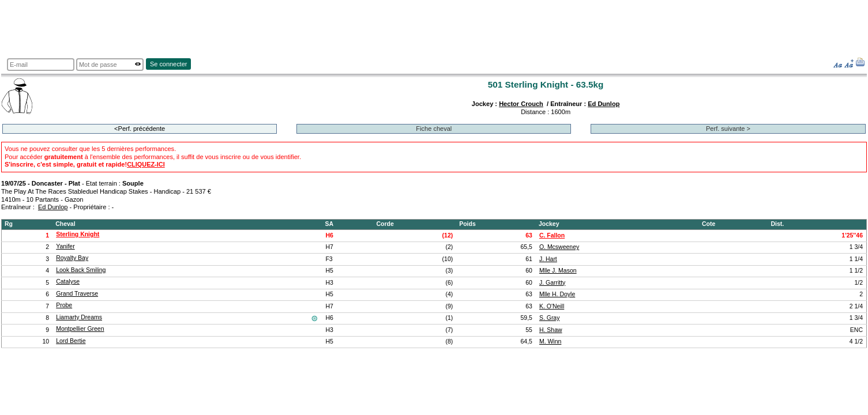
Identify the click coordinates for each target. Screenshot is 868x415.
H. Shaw (551, 330)
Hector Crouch (521, 104)
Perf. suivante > (728, 129)
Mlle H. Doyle (557, 294)
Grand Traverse (77, 294)
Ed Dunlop (604, 104)
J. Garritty (552, 283)
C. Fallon (552, 235)
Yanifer (65, 246)
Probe (64, 305)
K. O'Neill (552, 306)
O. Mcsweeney (559, 247)
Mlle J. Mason (558, 271)
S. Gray (550, 318)
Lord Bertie (71, 341)
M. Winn (550, 342)
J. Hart (548, 259)
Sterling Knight (78, 234)
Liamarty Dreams (79, 317)
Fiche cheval (434, 129)
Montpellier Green (80, 329)
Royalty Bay (72, 258)
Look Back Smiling (81, 270)
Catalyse (68, 282)
